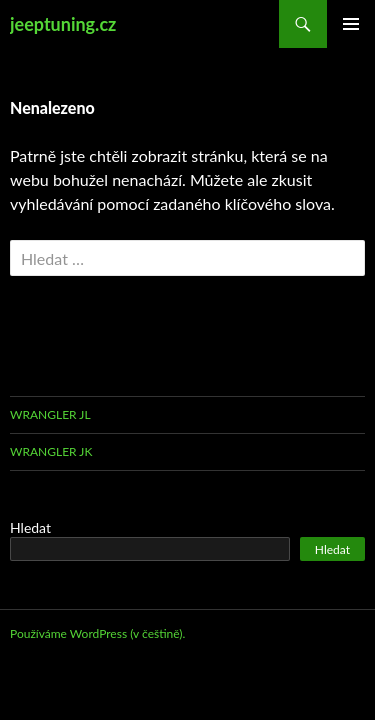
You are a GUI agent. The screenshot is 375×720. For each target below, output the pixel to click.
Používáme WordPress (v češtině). (97, 633)
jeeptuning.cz (63, 24)
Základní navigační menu (351, 24)
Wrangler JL (50, 414)
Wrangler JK (51, 451)
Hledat (30, 527)
